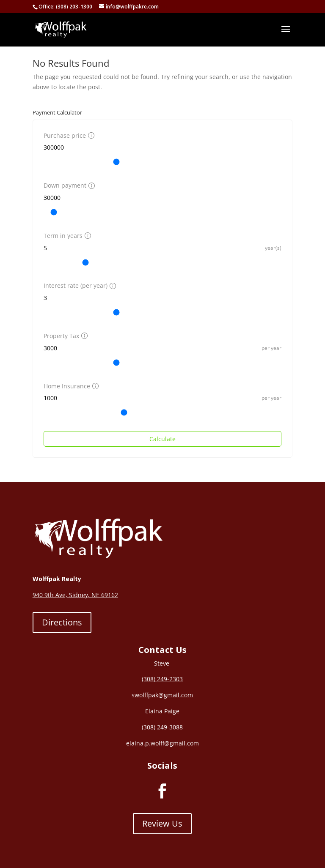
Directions (62, 622)
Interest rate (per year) (79, 285)
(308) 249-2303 (162, 679)
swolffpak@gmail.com (162, 695)
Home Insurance (70, 386)
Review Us (162, 823)
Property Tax (65, 336)
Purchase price (68, 135)
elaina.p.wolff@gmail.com (162, 743)
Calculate (162, 439)
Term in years (66, 236)
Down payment (68, 185)
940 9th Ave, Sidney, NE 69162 (75, 595)
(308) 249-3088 (162, 727)
